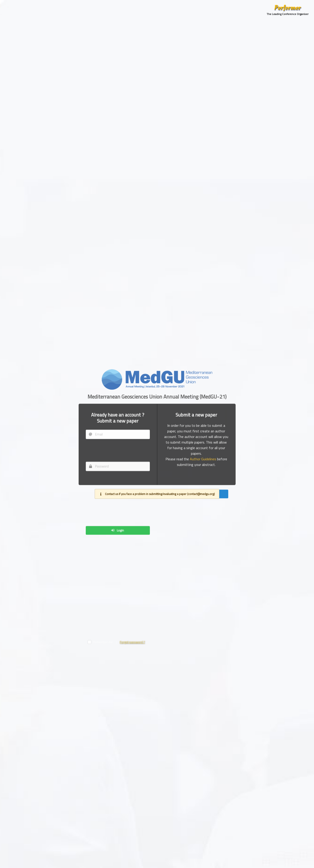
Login (117, 686)
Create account (198, 576)
